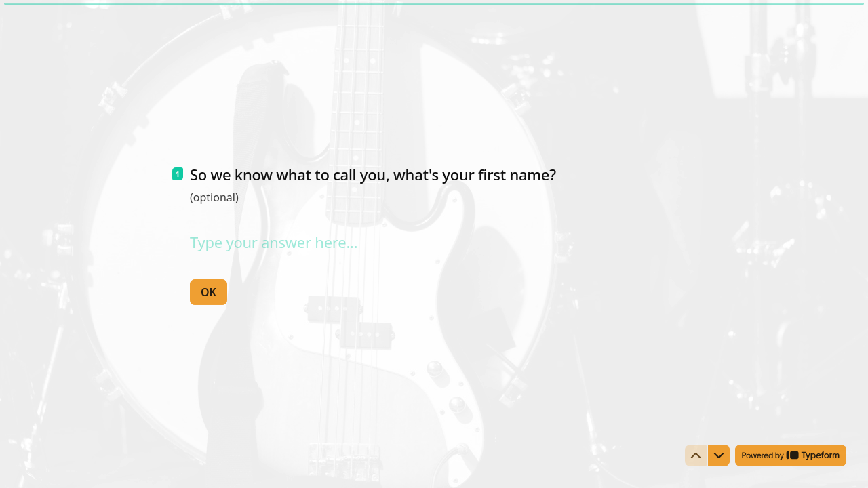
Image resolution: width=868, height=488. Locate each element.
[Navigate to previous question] (696, 455)
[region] (133, 436)
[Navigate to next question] (719, 455)
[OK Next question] (209, 291)
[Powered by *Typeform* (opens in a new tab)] (791, 455)
